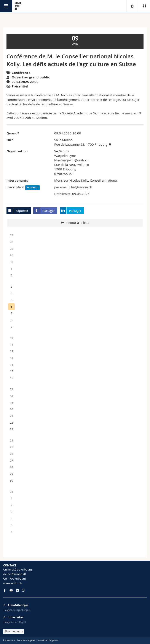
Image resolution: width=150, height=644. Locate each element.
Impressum (9, 640)
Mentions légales (26, 640)
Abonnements (14, 631)
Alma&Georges (18, 605)
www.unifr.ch (12, 583)
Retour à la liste (77, 223)
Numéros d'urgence (48, 640)
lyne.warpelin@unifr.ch (71, 160)
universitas (15, 617)
